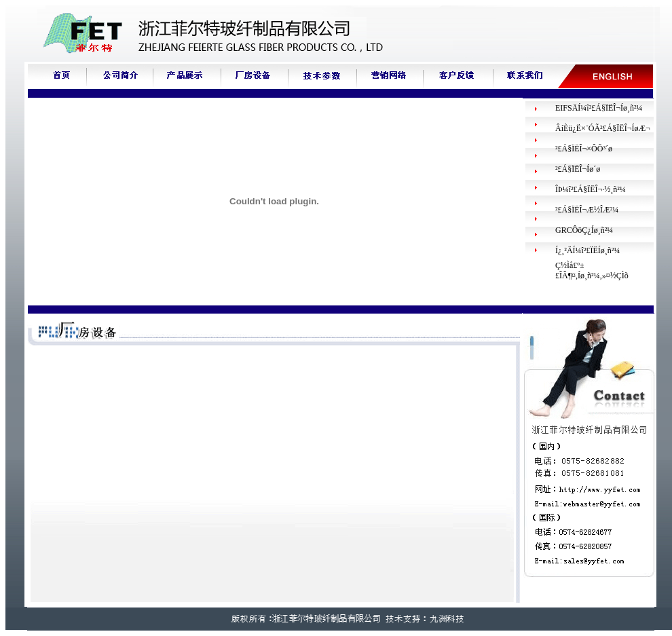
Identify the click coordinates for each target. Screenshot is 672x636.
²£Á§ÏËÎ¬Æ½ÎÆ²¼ (587, 210)
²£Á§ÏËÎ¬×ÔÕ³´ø (584, 149)
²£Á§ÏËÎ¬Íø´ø (578, 169)
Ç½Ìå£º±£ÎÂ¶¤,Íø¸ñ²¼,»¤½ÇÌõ (592, 270)
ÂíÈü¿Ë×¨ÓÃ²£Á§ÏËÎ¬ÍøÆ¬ (603, 128)
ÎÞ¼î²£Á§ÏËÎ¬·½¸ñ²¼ (591, 189)
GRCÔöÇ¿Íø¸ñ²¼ (584, 230)
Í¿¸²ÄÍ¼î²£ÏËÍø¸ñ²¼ (587, 250)
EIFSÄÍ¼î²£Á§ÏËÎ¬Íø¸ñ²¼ (599, 108)
